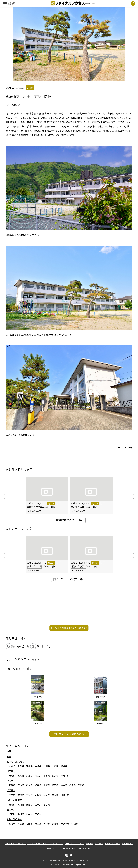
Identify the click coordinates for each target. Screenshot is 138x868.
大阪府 (38, 795)
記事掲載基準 (127, 844)
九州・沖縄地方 (14, 819)
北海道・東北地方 (15, 762)
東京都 (55, 776)
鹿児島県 (65, 824)
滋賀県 (21, 795)
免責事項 (99, 844)
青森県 (21, 766)
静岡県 (73, 785)
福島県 (64, 766)
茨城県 (12, 776)
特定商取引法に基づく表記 (64, 848)
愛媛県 (29, 814)
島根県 (21, 805)
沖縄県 (75, 824)
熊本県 (38, 824)
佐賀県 (21, 824)
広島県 (38, 805)
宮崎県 (55, 824)
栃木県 (21, 776)
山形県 (55, 766)
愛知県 (81, 785)
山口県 (47, 805)
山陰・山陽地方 (14, 800)
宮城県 (38, 766)
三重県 (12, 795)
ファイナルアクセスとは (15, 844)
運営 (49, 848)
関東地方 (11, 771)
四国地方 (11, 810)
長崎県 (29, 824)
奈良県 (55, 795)
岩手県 (29, 766)
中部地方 (11, 781)
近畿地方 (11, 790)
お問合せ (90, 844)
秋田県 (47, 766)
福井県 (38, 785)
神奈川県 (65, 776)
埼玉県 (38, 776)
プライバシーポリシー (75, 844)
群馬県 (29, 776)
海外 (9, 751)
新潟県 (12, 785)
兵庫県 (47, 795)
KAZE (128, 447)
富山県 (21, 785)
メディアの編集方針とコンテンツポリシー (45, 844)
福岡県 (12, 824)
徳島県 (12, 814)
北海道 (12, 766)
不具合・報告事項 (112, 844)
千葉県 (47, 776)
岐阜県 (64, 785)
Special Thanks (84, 848)
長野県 (55, 785)
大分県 (47, 824)
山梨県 (47, 785)
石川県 (29, 785)
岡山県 (29, 805)
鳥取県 (12, 805)
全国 (9, 756)
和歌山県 (65, 795)
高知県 (38, 814)
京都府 (29, 795)
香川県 (21, 814)
